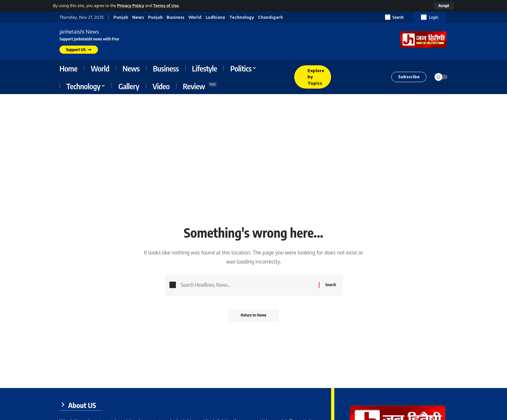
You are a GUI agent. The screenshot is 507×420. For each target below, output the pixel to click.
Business (175, 17)
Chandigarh (270, 17)
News (138, 17)
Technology (242, 17)
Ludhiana (215, 17)
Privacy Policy (130, 5)
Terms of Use (166, 5)
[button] (444, 6)
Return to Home (254, 315)
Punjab (121, 17)
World (195, 17)
